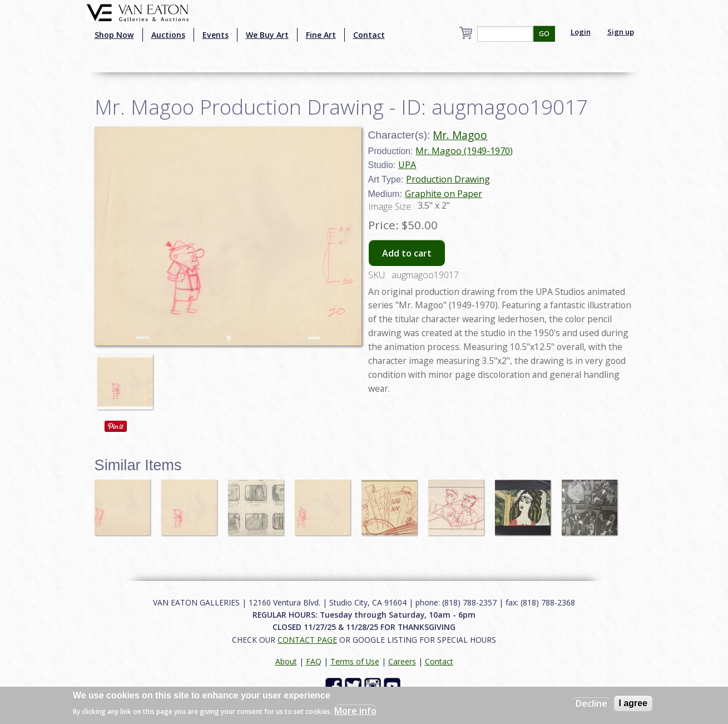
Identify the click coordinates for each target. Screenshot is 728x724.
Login (581, 32)
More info (355, 711)
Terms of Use (355, 661)
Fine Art (321, 35)
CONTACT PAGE (307, 640)
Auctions (168, 35)
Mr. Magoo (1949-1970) (464, 151)
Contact (369, 35)
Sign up (621, 32)
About (286, 661)
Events (216, 35)
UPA (407, 165)
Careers (402, 661)
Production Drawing (448, 179)
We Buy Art (267, 35)
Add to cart (407, 253)
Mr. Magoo (460, 135)
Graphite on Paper (444, 194)
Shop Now (114, 35)
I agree (633, 703)
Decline (591, 703)
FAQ (314, 661)
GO (544, 34)
